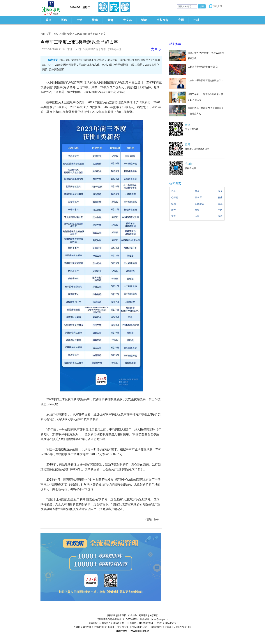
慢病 (95, 20)
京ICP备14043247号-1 (168, 623)
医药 (64, 20)
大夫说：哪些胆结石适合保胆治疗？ (205, 80)
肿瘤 (197, 210)
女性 (197, 216)
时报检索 (67, 34)
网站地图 (143, 615)
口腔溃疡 (199, 204)
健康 (174, 204)
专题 (181, 20)
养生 (174, 191)
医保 (220, 191)
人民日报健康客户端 (86, 34)
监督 (110, 20)
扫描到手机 (115, 49)
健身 (197, 191)
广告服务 (132, 615)
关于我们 (154, 615)
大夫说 (127, 20)
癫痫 (220, 197)
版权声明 (111, 615)
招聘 (196, 20)
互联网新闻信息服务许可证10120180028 (94, 627)
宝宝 (220, 204)
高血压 (198, 197)
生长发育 (162, 20)
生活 (79, 20)
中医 (220, 210)
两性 (174, 210)
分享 (103, 49)
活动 (144, 20)
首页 (48, 20)
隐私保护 (122, 615)
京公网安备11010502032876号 (133, 627)
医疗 (220, 216)
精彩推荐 (175, 44)
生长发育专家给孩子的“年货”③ (203, 67)
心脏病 (175, 197)
